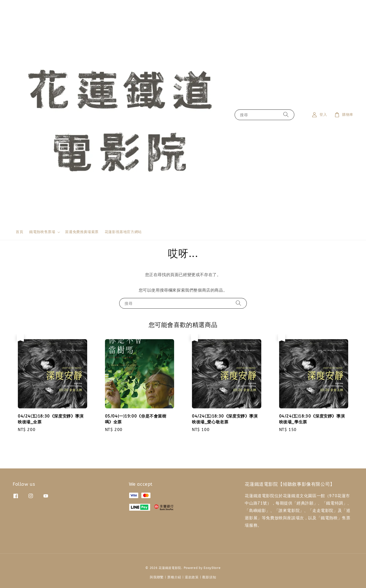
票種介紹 (174, 577)
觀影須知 (209, 577)
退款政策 (192, 577)
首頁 (19, 232)
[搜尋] (286, 115)
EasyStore (212, 568)
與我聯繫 (157, 577)
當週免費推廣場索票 (82, 232)
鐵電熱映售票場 (42, 232)
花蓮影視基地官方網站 (123, 232)
